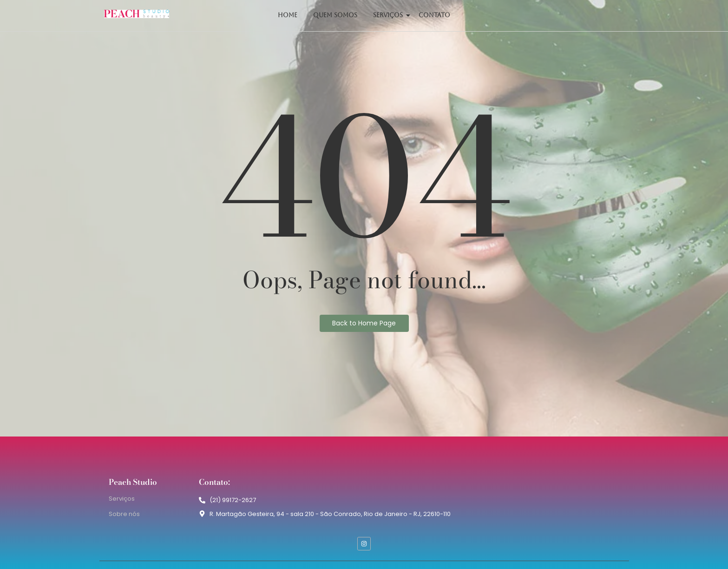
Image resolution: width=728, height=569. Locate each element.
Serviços (390, 15)
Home (288, 15)
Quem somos (335, 15)
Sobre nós (124, 514)
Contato (434, 15)
